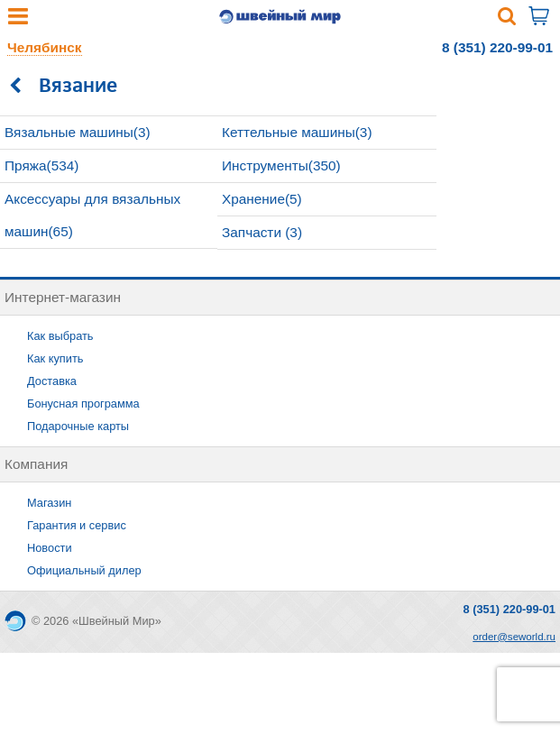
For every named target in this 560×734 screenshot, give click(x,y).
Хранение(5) (262, 199)
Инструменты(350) (281, 165)
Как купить (55, 358)
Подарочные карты (78, 426)
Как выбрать (60, 336)
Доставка (52, 381)
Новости (50, 548)
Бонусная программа (83, 404)
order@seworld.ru (514, 637)
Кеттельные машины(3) (297, 132)
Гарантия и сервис (77, 525)
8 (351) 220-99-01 (497, 47)
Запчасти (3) (262, 232)
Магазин (49, 503)
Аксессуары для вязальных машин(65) (92, 215)
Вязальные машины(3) (78, 132)
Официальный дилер (84, 570)
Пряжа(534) (41, 165)
